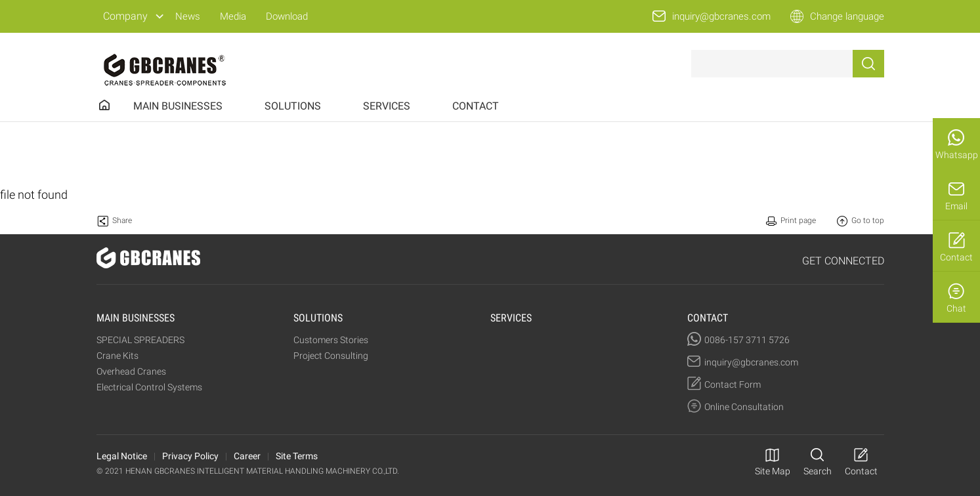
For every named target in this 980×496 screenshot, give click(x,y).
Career (247, 456)
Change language (847, 16)
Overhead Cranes (131, 371)
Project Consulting (331, 356)
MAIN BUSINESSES (178, 106)
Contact (956, 257)
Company (125, 16)
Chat (956, 308)
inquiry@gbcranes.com (721, 16)
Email (956, 206)
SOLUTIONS (293, 106)
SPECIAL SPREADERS (140, 340)
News (188, 16)
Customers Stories (331, 340)
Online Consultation (744, 407)
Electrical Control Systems (149, 387)
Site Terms (297, 456)
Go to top (868, 220)
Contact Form (733, 384)
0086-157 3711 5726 (747, 340)
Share (122, 220)
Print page (798, 220)
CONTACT (476, 106)
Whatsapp (957, 155)
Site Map (773, 471)
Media (233, 16)
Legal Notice (122, 456)
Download (287, 16)
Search (818, 471)
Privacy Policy (190, 456)
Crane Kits (117, 356)
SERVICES (387, 106)
